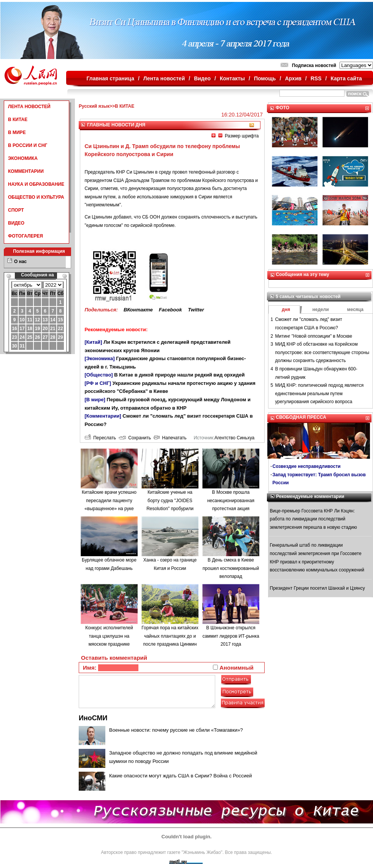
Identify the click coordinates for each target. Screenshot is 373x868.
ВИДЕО (16, 223)
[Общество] (99, 375)
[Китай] (94, 342)
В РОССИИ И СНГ (28, 145)
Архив (293, 78)
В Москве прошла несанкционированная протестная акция (231, 500)
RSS (316, 78)
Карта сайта (346, 78)
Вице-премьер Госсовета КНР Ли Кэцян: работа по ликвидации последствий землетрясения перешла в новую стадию (313, 519)
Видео (202, 78)
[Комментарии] (103, 416)
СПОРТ (16, 210)
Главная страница (110, 78)
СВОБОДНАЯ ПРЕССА (301, 417)
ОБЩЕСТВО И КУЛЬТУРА (36, 197)
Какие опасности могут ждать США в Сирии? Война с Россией (181, 776)
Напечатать (170, 438)
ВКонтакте (138, 310)
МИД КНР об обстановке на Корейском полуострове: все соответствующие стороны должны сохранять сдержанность (322, 352)
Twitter (196, 310)
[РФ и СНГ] (98, 383)
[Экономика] (100, 358)
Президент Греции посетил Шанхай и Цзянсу (317, 588)
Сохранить (135, 438)
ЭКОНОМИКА (23, 158)
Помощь (265, 78)
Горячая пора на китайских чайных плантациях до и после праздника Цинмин (170, 636)
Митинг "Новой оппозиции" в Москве (314, 336)
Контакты (232, 78)
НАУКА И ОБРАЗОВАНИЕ (36, 184)
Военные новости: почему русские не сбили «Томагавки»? (176, 730)
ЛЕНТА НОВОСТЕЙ (29, 107)
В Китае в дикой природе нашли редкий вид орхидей (179, 375)
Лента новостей (164, 78)
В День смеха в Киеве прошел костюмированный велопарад (231, 568)
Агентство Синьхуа (234, 438)
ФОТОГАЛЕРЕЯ (25, 236)
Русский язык (94, 106)
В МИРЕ (17, 132)
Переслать (100, 438)
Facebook (171, 310)
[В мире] (95, 400)
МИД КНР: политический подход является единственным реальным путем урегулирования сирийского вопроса (320, 393)
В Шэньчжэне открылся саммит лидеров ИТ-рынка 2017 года (231, 636)
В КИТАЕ (18, 120)
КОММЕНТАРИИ (26, 171)
